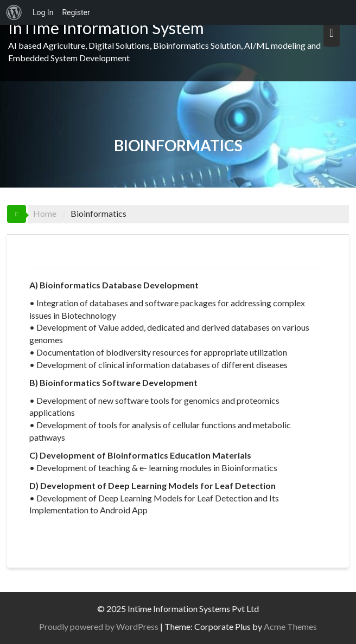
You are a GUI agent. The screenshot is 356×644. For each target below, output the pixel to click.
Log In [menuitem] (43, 12)
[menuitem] (14, 12)
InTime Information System (106, 28)
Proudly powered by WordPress (101, 626)
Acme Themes (293, 626)
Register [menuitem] (76, 12)
